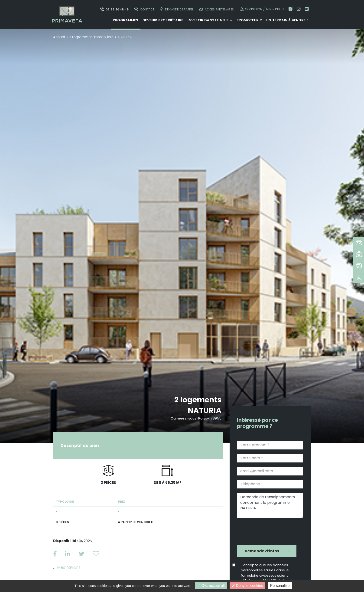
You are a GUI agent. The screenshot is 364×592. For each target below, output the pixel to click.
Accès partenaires (216, 9)
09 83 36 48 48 (115, 9)
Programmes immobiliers (92, 37)
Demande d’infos (262, 551)
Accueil (59, 37)
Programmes (125, 20)
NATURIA (205, 410)
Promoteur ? (249, 20)
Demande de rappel (177, 9)
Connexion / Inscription (261, 9)
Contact (144, 9)
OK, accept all (211, 586)
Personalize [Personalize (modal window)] (280, 586)
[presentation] (267, 531)
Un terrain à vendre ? (287, 20)
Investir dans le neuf (208, 20)
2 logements (198, 400)
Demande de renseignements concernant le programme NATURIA (270, 505)
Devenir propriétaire (163, 20)
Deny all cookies (247, 586)
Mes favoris (69, 567)
